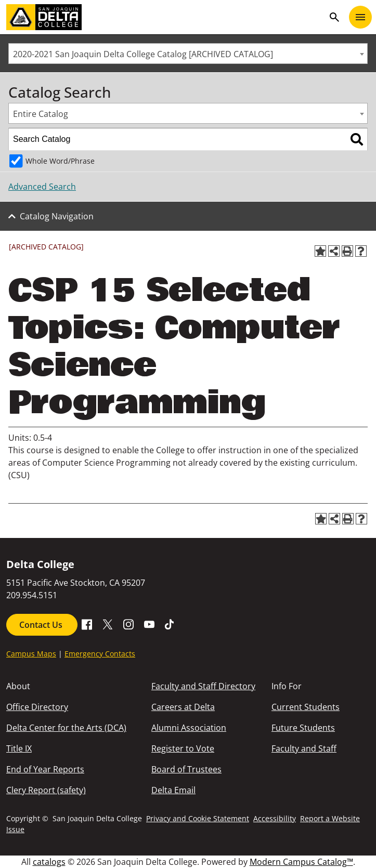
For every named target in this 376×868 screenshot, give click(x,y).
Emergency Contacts (100, 654)
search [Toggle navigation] (334, 17)
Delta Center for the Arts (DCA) (66, 728)
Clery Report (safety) (46, 790)
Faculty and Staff (304, 748)
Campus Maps (31, 654)
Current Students (306, 707)
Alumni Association (189, 728)
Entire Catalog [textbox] (41, 114)
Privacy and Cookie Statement (198, 818)
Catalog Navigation (57, 216)
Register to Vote (183, 748)
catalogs (49, 862)
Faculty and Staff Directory (203, 686)
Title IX (19, 748)
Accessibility (275, 818)
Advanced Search (42, 187)
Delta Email (173, 790)
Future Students (303, 728)
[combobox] (188, 54)
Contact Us (42, 625)
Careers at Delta (183, 707)
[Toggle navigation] (360, 17)
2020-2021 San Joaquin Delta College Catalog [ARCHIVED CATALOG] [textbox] (143, 54)
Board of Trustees (186, 769)
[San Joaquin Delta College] (165, 17)
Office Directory (37, 707)
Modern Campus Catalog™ (301, 862)
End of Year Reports (45, 769)
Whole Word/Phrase (60, 161)
